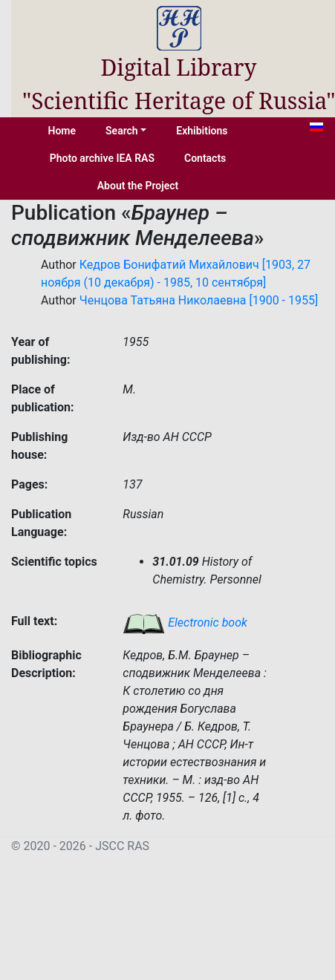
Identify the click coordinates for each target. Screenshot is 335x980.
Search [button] (122, 131)
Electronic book (185, 623)
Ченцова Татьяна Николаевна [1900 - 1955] (199, 300)
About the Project (138, 186)
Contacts (205, 158)
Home (62, 131)
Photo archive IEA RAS (102, 158)
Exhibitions (202, 131)
